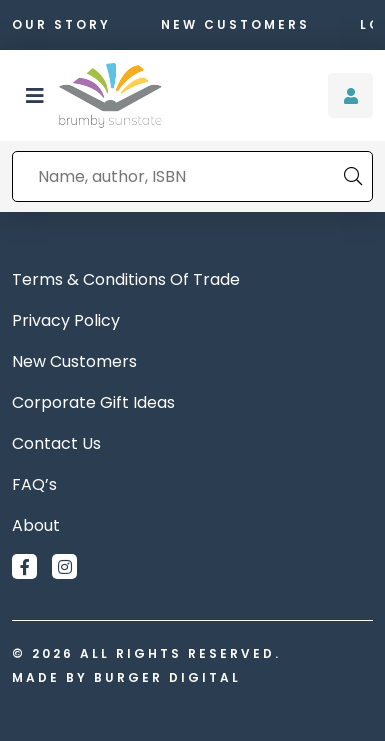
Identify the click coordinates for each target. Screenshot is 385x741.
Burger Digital (167, 677)
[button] (35, 96)
